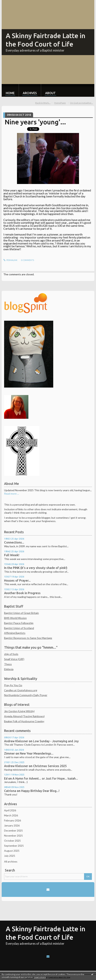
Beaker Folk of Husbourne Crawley (24, 721)
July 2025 (10, 856)
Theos (8, 664)
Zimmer (9, 753)
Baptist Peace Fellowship (19, 623)
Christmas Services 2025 (50, 766)
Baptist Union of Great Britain (21, 613)
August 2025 (12, 851)
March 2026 (11, 815)
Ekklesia (9, 669)
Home (10, 93)
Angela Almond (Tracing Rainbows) (24, 716)
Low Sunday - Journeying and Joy (56, 741)
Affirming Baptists (15, 633)
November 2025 (13, 836)
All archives (11, 861)
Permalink (10, 260)
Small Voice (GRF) (14, 659)
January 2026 (12, 825)
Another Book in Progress (22, 593)
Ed (6, 778)
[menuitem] (10, 90)
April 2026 (10, 810)
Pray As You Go (13, 685)
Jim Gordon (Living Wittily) (19, 711)
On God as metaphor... (81, 103)
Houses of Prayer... (17, 580)
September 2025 (14, 846)
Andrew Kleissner (16, 741)
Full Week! (12, 555)
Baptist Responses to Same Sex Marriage (28, 638)
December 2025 (13, 830)
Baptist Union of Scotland (19, 628)
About (50, 93)
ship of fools (11, 654)
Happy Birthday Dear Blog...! (40, 791)
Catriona (10, 791)
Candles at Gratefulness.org (21, 690)
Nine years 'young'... (35, 122)
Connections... (14, 542)
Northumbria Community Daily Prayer (26, 695)
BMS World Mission (15, 618)
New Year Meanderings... (37, 753)
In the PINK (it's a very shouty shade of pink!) (36, 568)
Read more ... (11, 494)
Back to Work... (43, 103)
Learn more (40, 977)
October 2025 (12, 841)
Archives (30, 93)
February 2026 (13, 820)
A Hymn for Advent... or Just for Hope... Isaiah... (45, 778)
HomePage (60, 103)
